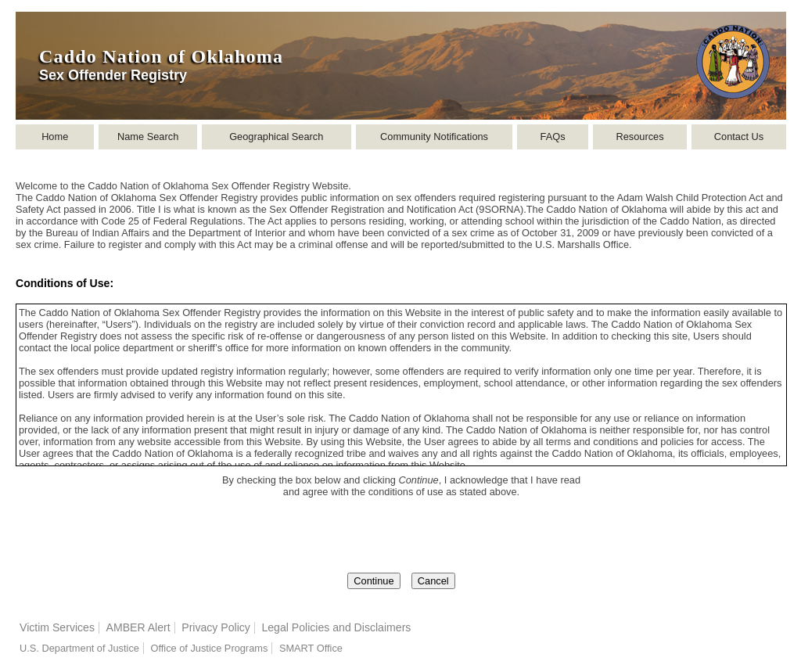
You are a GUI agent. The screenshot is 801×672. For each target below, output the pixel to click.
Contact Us (739, 137)
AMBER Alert (138, 627)
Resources (639, 137)
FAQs (553, 137)
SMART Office (311, 648)
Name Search (148, 137)
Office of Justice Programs (209, 648)
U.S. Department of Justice (79, 648)
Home (55, 137)
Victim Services (57, 627)
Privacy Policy (216, 627)
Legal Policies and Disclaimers (336, 627)
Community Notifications (434, 137)
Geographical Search (276, 137)
